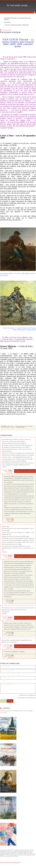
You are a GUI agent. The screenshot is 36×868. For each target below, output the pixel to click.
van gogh (30, 426)
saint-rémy (4, 427)
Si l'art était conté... (18, 5)
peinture (20, 426)
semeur (9, 427)
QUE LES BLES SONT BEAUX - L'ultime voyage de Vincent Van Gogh (17, 19)
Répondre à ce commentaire (26, 471)
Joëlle (11, 645)
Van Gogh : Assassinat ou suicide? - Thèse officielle (17, 25)
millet (13, 427)
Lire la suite (3, 712)
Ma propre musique (10, 32)
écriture (25, 426)
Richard (10, 470)
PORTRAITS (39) (10, 426)
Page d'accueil (7, 22)
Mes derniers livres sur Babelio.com (10, 862)
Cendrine (10, 555)
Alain (12, 519)
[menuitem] (18, 19)
